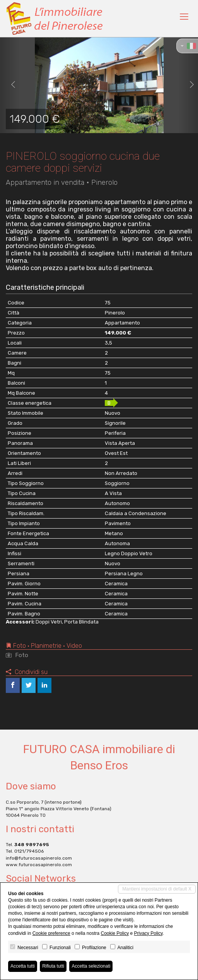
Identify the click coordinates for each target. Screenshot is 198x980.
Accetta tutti (23, 966)
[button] (10, 85)
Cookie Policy (115, 933)
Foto (17, 655)
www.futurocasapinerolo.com (39, 865)
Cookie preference (51, 933)
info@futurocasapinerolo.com (39, 858)
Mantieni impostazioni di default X (157, 889)
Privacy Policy (148, 933)
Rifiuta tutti (53, 966)
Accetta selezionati (91, 966)
